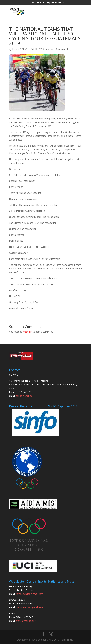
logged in (27, 332)
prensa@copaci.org (26, 621)
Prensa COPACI (20, 49)
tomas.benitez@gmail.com (29, 594)
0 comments (63, 49)
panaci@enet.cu (24, 396)
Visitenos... (68, 640)
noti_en (50, 49)
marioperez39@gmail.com (29, 607)
